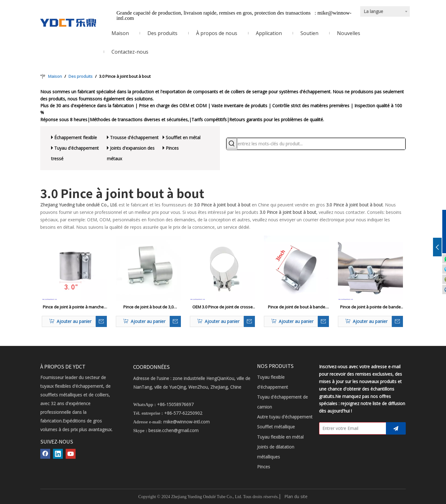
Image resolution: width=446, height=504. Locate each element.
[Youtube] (71, 454)
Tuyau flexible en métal (280, 437)
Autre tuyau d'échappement (285, 417)
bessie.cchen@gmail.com (173, 430)
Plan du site (296, 496)
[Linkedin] (58, 454)
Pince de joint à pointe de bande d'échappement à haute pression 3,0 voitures (371, 307)
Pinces (172, 148)
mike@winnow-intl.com (186, 422)
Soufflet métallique (276, 427)
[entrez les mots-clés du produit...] (321, 144)
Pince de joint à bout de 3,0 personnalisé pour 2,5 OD (148, 307)
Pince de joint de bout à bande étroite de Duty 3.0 (297, 307)
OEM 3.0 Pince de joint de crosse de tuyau (223, 307)
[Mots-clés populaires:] (232, 143)
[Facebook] (45, 454)
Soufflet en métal (183, 137)
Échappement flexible (76, 137)
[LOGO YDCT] (68, 23)
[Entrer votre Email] (351, 428)
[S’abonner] (396, 428)
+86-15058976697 (175, 404)
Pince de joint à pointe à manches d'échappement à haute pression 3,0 (74, 307)
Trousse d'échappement (134, 137)
